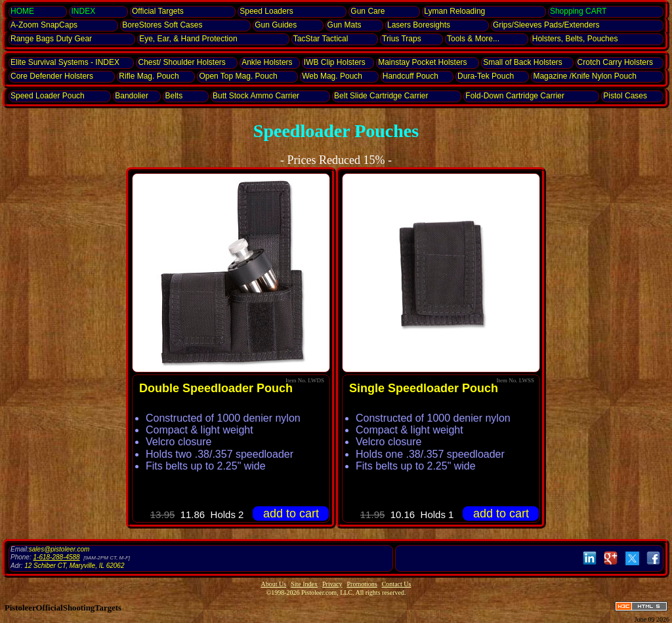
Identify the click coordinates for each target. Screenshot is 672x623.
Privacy (332, 584)
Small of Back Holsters (523, 62)
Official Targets (158, 11)
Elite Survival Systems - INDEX (65, 62)
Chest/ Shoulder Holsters (181, 62)
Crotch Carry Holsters (615, 62)
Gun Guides (276, 25)
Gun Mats (345, 25)
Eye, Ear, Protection (188, 39)
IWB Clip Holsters (335, 62)
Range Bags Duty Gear (51, 39)
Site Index (304, 584)
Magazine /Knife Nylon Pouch (584, 76)
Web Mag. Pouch (332, 76)
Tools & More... (473, 39)
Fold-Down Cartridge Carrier (515, 96)
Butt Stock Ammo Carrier (256, 96)
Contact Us (397, 584)
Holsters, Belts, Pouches (575, 39)
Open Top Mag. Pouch (238, 76)
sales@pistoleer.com (59, 549)
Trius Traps (402, 39)
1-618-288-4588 (56, 557)
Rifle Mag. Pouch (149, 76)
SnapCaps (44, 25)
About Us (274, 584)
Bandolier (132, 96)
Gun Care (367, 11)
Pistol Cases (625, 96)
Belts (174, 96)
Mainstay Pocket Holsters (422, 62)
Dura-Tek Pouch (486, 76)
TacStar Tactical (321, 39)
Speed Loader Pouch (48, 96)
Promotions (362, 584)
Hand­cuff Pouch (410, 76)
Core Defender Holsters (52, 76)
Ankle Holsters (267, 62)
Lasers (419, 25)
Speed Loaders (266, 11)
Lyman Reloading (454, 11)
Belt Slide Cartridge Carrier (381, 96)
